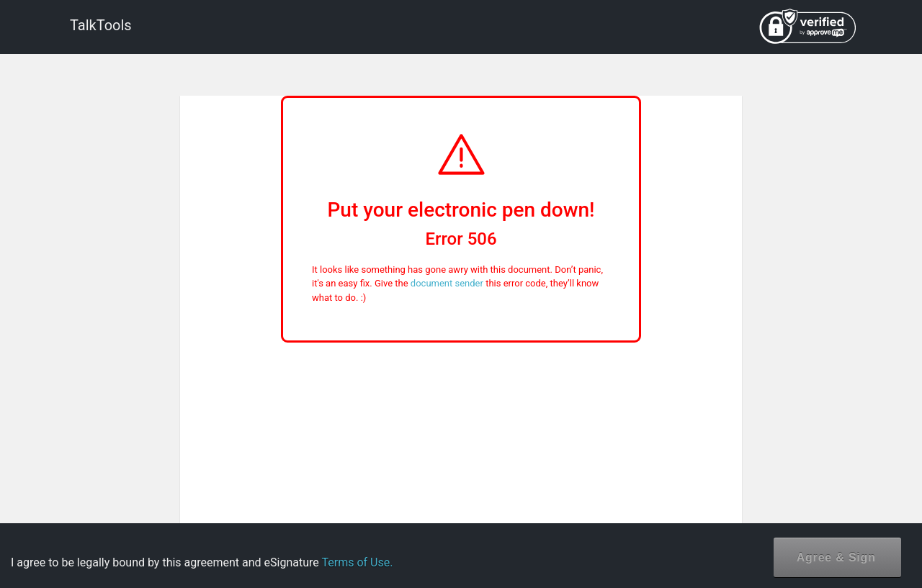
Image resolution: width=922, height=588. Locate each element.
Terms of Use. (357, 562)
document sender (447, 283)
